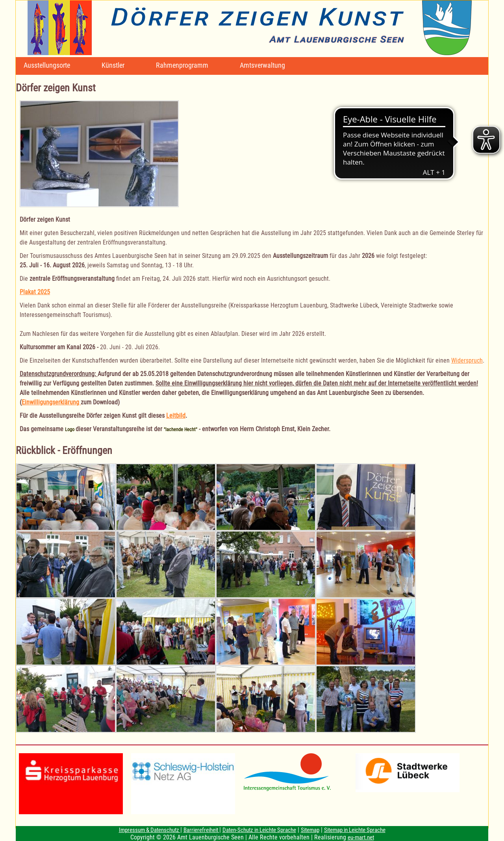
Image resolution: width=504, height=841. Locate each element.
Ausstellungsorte (47, 65)
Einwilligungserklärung (51, 402)
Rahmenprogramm (182, 65)
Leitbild (176, 416)
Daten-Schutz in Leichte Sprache (259, 830)
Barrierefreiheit (201, 830)
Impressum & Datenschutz (150, 830)
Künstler (113, 65)
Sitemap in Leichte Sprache (355, 830)
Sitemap (310, 830)
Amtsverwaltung (262, 65)
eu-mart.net (361, 837)
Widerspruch (467, 360)
